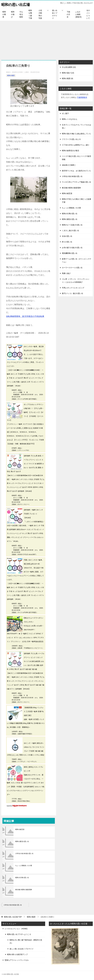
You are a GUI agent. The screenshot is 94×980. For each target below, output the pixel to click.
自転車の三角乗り (69, 165)
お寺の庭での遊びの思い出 (72, 248)
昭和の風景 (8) (68, 78)
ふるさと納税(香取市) (78, 14)
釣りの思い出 (67, 242)
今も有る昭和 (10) (69, 67)
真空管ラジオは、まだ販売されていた (76, 171)
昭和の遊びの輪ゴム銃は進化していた (76, 134)
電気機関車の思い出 (70, 253)
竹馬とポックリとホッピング (73, 288)
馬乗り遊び (66, 273)
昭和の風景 (4, 14)
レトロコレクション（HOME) (16, 929)
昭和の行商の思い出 (22, 878)
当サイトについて (88, 14)
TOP (13, 917)
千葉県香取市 (82, 97)
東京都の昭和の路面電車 (24, 890)
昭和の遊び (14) (68, 73)
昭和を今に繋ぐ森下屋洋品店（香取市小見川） (26, 941)
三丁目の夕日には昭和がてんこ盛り (76, 145)
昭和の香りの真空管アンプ (17, 954)
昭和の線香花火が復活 (70, 151)
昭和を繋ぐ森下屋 (30, 14)
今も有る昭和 (21, 14)
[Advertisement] (47, 39)
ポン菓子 (65, 113)
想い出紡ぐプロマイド (55, 14)
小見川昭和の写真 (40, 14)
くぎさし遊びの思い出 (70, 231)
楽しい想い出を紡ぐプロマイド (22, 949)
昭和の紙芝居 (20, 829)
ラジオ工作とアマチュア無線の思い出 (76, 182)
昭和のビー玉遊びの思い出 (72, 225)
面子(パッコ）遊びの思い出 (73, 293)
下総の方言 (68, 14)
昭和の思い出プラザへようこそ (19, 934)
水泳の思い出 (67, 236)
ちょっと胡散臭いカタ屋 (24, 866)
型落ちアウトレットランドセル (17, 960)
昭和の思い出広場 (16, 4)
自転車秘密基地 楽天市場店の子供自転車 (25, 316)
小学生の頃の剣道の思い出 (24, 854)
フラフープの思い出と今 (71, 139)
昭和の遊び (13, 14)
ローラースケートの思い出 (72, 268)
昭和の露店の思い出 (22, 841)
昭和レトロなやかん (70, 119)
